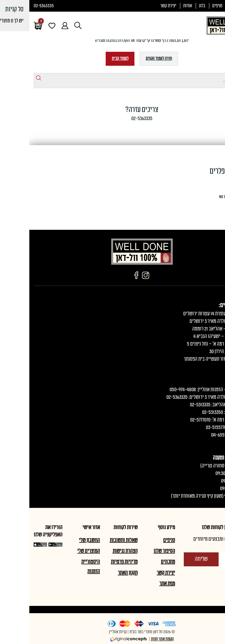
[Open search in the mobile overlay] (49, 25)
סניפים (188, 6)
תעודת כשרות (210, 6)
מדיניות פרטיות (95, 562)
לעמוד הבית (91, 59)
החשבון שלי (60, 540)
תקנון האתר (98, 573)
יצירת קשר (139, 6)
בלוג (173, 6)
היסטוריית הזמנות (61, 566)
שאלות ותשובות (94, 540)
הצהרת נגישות (96, 551)
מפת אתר (138, 583)
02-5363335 (14, 6)
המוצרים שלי (59, 551)
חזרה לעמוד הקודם (129, 59)
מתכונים (139, 562)
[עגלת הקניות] (9, 26)
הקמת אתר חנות (133, 639)
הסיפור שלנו (135, 551)
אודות (158, 6)
